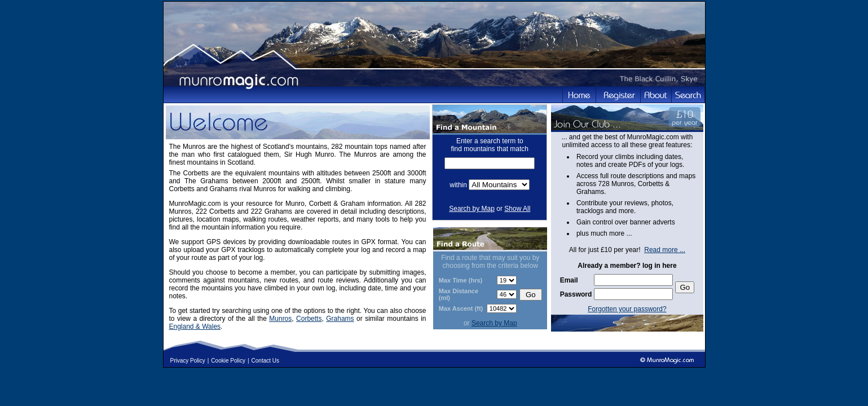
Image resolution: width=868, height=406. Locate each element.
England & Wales (195, 326)
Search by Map (472, 209)
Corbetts (309, 319)
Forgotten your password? (627, 309)
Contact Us (265, 361)
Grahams (340, 319)
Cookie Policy (228, 361)
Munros (280, 319)
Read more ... (665, 250)
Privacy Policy (188, 361)
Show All (517, 209)
